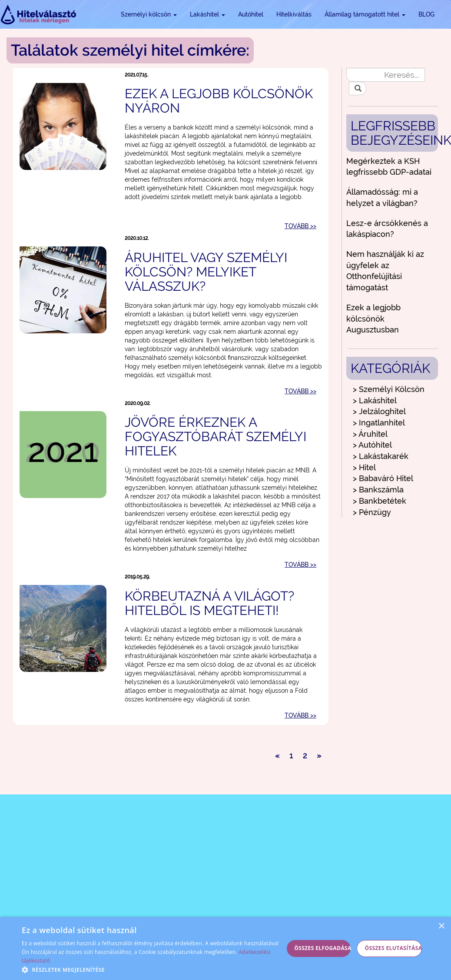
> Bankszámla (378, 490)
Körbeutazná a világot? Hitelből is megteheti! (209, 603)
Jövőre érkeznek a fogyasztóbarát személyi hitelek (216, 437)
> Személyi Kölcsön (389, 389)
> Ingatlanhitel (379, 423)
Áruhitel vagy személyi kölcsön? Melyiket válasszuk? (206, 272)
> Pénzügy (372, 512)
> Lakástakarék (381, 456)
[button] (153, 969)
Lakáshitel (207, 14)
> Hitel (364, 467)
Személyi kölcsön (149, 14)
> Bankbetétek (380, 501)
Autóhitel (251, 14)
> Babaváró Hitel (383, 478)
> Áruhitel (370, 434)
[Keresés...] (386, 75)
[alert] (225, 948)
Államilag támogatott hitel (365, 14)
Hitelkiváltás (294, 14)
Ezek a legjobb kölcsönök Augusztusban (373, 319)
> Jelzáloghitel (379, 411)
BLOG (426, 14)
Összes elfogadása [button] (322, 948)
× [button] (441, 926)
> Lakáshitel (375, 400)
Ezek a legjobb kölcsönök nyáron (219, 101)
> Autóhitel (372, 445)
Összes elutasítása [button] (393, 948)
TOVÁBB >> (300, 226)
